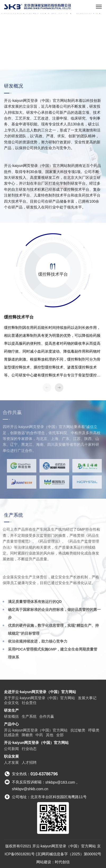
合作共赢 (47, 716)
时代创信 (62, 862)
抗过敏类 (78, 730)
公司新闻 (11, 749)
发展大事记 (87, 698)
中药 (39, 735)
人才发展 (11, 762)
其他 (50, 735)
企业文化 (11, 703)
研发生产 (11, 710)
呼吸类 (94, 730)
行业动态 (29, 749)
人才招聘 (29, 762)
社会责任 (29, 703)
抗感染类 (11, 735)
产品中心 (11, 724)
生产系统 (29, 716)
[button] (59, 388)
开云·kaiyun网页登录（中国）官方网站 (36, 730)
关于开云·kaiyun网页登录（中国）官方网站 (39, 698)
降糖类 (27, 735)
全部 (60, 735)
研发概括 (11, 716)
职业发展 (11, 756)
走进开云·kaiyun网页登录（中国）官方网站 (40, 692)
